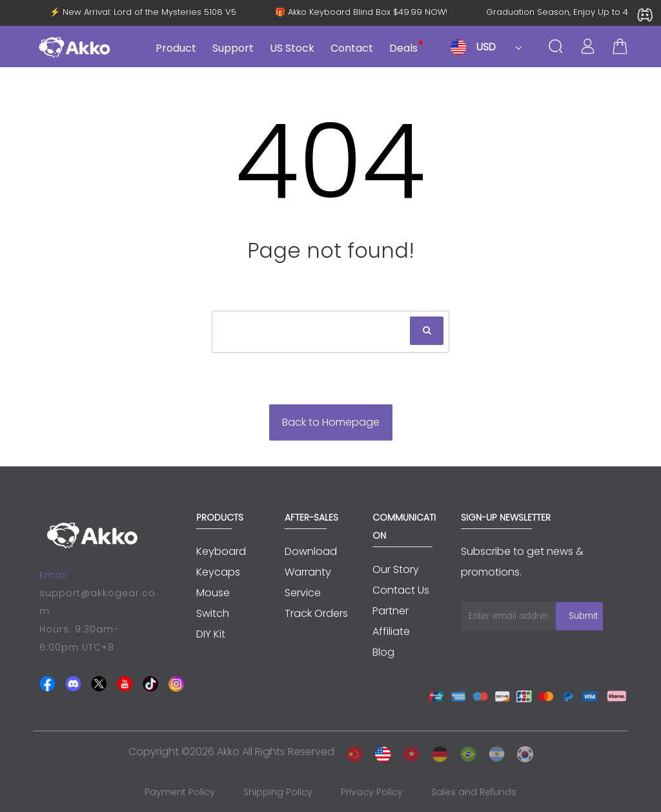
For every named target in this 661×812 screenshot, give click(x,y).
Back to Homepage (331, 422)
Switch (213, 613)
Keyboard (221, 551)
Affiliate (391, 631)
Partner (391, 611)
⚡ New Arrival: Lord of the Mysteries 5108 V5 (140, 12)
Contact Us (401, 590)
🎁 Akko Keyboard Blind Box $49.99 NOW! (358, 12)
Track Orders (316, 613)
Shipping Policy (278, 792)
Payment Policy (180, 792)
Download (311, 551)
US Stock (292, 48)
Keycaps (218, 572)
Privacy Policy (372, 792)
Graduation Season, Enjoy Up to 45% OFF (568, 12)
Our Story (396, 569)
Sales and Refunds (474, 792)
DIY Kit (211, 634)
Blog (383, 652)
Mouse (213, 593)
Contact (352, 48)
